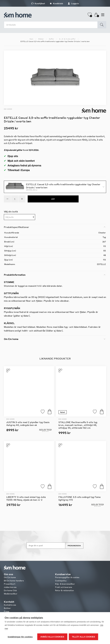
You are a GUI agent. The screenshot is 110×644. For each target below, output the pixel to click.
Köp (50, 412)
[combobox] (19, 217)
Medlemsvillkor (11, 594)
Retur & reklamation (64, 590)
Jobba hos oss (10, 587)
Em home (8, 109)
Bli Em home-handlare (14, 581)
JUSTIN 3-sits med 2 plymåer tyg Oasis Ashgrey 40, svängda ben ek (28, 424)
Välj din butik (11, 211)
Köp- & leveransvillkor (65, 584)
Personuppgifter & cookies (67, 577)
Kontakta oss (10, 605)
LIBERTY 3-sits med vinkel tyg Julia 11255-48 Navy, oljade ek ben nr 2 (26, 498)
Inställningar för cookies (20, 637)
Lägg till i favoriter (43, 412)
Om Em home (10, 577)
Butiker (7, 608)
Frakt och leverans (64, 587)
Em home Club (10, 590)
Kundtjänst (38, 3)
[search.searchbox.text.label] (52, 25)
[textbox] (19, 217)
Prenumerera (74, 546)
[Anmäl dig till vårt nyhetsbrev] (46, 546)
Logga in (73, 3)
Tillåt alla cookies (83, 637)
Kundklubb (56, 3)
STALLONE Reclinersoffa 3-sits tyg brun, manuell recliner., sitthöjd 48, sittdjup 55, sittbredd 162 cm (78, 425)
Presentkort (10, 584)
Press (6, 611)
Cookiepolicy (61, 581)
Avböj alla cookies (52, 637)
